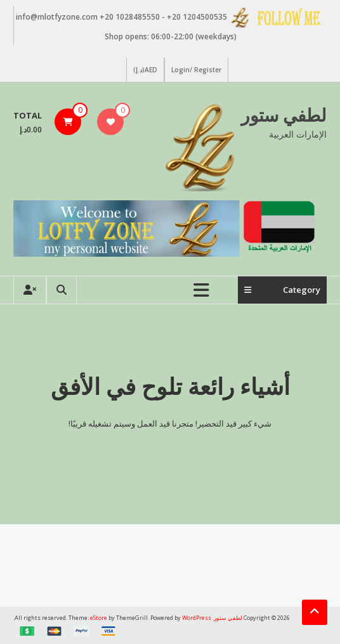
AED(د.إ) (145, 70)
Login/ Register (196, 70)
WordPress (197, 618)
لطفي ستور (284, 115)
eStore (99, 618)
